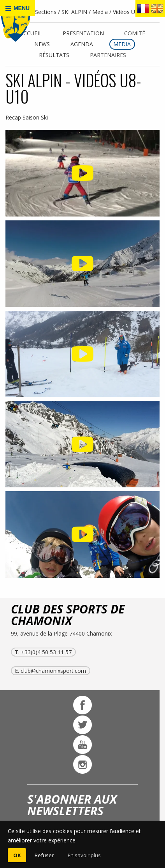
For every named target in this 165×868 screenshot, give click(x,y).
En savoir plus (84, 855)
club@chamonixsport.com (53, 671)
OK (17, 855)
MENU (18, 8)
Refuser (44, 855)
